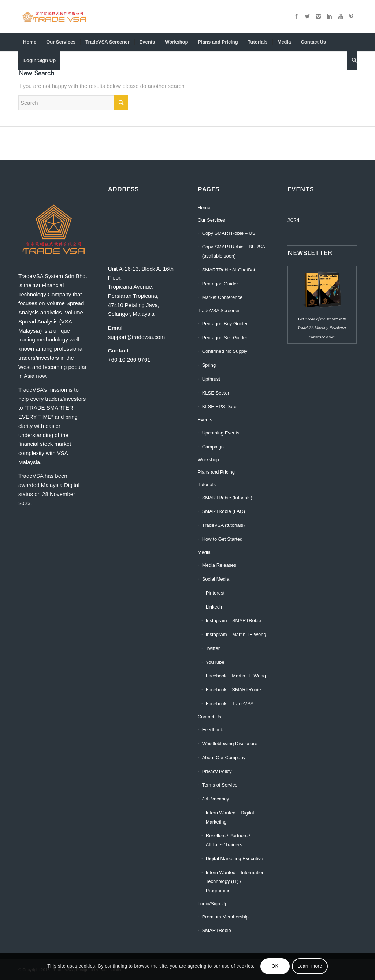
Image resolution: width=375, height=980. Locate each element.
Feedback (213, 730)
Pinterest (215, 593)
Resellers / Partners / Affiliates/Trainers (228, 840)
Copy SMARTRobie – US (229, 233)
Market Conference (222, 297)
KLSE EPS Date (219, 406)
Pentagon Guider (220, 284)
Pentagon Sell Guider (225, 338)
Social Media (216, 579)
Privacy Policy (217, 771)
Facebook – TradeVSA (230, 704)
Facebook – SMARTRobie (233, 690)
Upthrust (211, 379)
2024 (294, 220)
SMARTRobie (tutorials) (227, 498)
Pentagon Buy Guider (225, 324)
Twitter (213, 648)
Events (205, 420)
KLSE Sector (216, 393)
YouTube (215, 662)
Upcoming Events (221, 433)
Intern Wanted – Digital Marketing (230, 817)
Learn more (310, 966)
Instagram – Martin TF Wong (236, 634)
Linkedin (215, 607)
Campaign (213, 447)
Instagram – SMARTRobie (234, 620)
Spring (209, 365)
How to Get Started (222, 539)
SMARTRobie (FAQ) (224, 511)
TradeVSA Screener (219, 310)
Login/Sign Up (213, 904)
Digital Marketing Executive (235, 859)
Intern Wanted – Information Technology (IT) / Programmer (235, 882)
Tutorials (207, 485)
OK (275, 966)
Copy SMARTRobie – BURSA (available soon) (234, 251)
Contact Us (209, 717)
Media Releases (219, 565)
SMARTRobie (217, 930)
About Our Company (224, 757)
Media (204, 552)
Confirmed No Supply (225, 351)
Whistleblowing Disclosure (230, 744)
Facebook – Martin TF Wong (236, 676)
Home (204, 208)
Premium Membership (225, 917)
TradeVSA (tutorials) (224, 525)
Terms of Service (220, 785)
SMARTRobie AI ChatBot (229, 270)
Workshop (208, 460)
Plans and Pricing (216, 472)
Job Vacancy (216, 799)
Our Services (211, 220)
